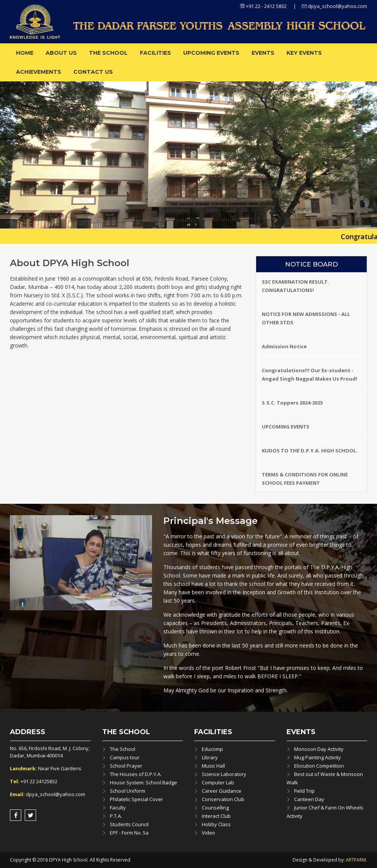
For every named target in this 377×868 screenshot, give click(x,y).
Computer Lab (218, 782)
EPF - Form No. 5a (129, 833)
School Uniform (128, 791)
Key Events (304, 53)
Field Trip (304, 791)
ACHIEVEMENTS (39, 72)
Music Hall (213, 766)
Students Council (129, 824)
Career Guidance (222, 791)
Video (208, 833)
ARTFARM (356, 860)
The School (108, 53)
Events (263, 53)
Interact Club (216, 816)
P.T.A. (116, 816)
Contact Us (93, 72)
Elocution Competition (319, 766)
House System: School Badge (143, 782)
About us (61, 53)
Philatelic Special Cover (136, 799)
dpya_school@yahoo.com (334, 6)
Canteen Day (309, 799)
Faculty (118, 808)
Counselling (215, 808)
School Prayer (126, 766)
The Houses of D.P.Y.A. (136, 774)
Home (25, 53)
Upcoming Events (211, 53)
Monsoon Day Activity (319, 749)
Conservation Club (223, 799)
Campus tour (125, 757)
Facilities (155, 53)
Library (210, 757)
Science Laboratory (224, 774)
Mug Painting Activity (318, 757)
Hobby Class (216, 824)
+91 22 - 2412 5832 (263, 6)
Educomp (212, 749)
